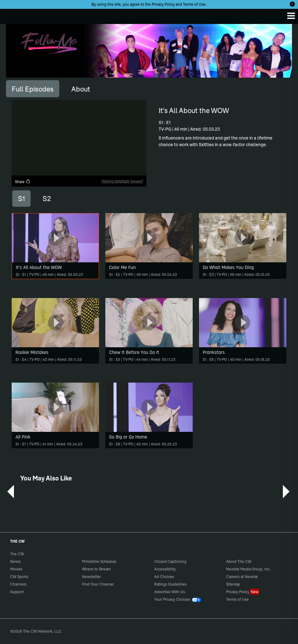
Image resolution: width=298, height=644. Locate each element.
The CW (11, 15)
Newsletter (91, 577)
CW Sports (19, 577)
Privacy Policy (163, 4)
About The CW (239, 561)
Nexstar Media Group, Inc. (248, 569)
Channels (18, 584)
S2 (47, 199)
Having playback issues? (122, 181)
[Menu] (291, 16)
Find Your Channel (98, 584)
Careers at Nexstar (242, 577)
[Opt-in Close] (292, 4)
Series (15, 561)
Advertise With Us (170, 592)
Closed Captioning (170, 561)
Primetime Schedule (99, 561)
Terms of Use (194, 4)
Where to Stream (96, 569)
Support (17, 592)
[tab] (33, 89)
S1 (21, 199)
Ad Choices (164, 577)
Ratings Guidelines (170, 584)
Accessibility (165, 569)
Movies (16, 569)
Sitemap (233, 584)
